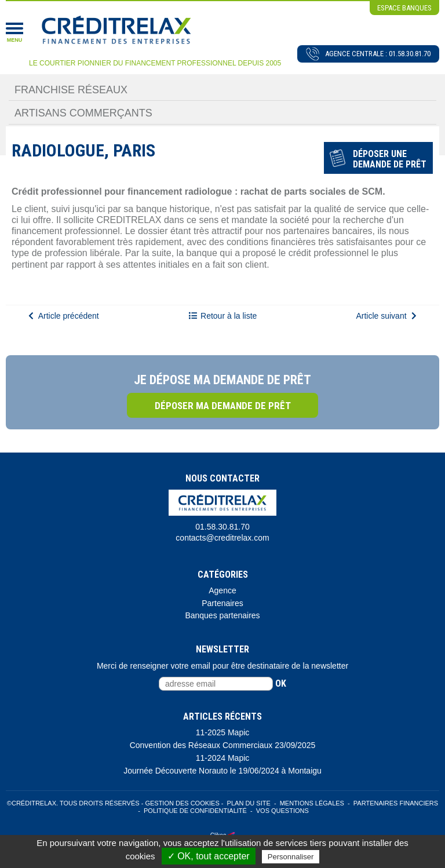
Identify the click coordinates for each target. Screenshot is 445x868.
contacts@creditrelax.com (222, 538)
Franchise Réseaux (71, 90)
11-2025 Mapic (223, 732)
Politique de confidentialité (195, 811)
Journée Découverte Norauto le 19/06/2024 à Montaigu (222, 771)
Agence (222, 590)
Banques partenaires (222, 615)
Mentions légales (312, 803)
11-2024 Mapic (223, 758)
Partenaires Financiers (396, 803)
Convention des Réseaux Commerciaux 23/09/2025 (223, 745)
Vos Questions (282, 811)
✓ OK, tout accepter (209, 856)
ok (281, 683)
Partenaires (222, 603)
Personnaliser (291, 857)
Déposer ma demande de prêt (223, 406)
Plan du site (249, 803)
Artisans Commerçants (83, 113)
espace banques (404, 8)
